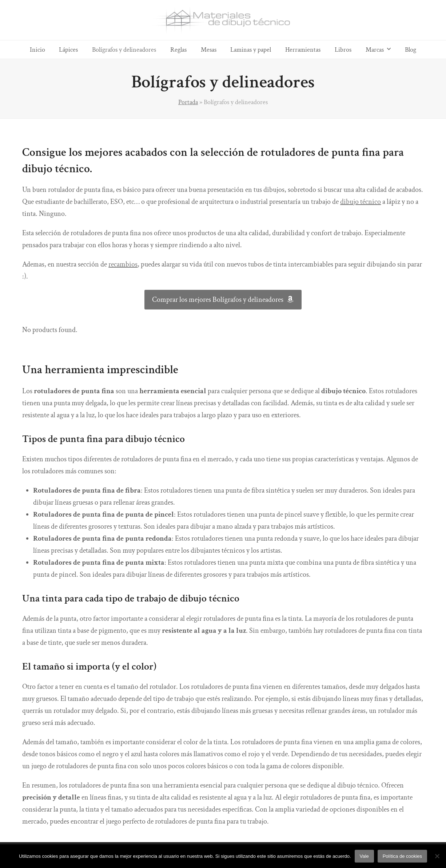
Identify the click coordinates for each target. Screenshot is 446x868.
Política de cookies (402, 856)
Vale (364, 856)
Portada (188, 102)
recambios (123, 264)
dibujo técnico (361, 202)
